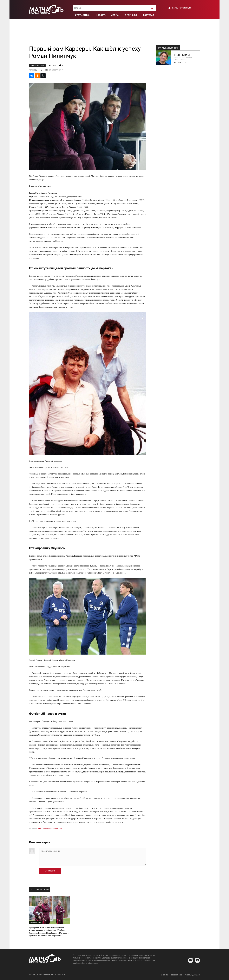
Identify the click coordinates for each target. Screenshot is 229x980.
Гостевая (149, 15)
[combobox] (114, 8)
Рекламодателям (192, 975)
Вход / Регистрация (182, 8)
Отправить (50, 871)
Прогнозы (131, 15)
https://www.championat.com (50, 828)
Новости (101, 15)
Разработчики (176, 975)
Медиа (115, 15)
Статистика (82, 15)
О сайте (164, 975)
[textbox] (114, 8)
